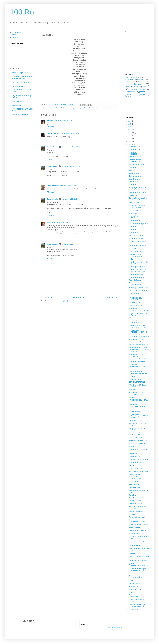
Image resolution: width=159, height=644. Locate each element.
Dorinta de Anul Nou (136, 176)
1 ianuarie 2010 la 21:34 (70, 199)
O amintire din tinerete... (137, 252)
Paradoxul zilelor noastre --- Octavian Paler (138, 284)
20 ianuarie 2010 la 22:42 (70, 244)
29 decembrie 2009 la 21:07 (63, 121)
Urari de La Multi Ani (136, 511)
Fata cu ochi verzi (53, 134)
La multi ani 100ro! (135, 149)
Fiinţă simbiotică (135, 303)
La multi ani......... (135, 179)
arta (127, 84)
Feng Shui (133, 495)
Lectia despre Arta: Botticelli (138, 525)
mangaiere (77, 108)
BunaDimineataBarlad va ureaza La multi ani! (137, 569)
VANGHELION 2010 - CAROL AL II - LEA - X (139, 351)
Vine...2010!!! (134, 213)
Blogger (88, 633)
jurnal (128, 94)
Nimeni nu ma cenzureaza (138, 246)
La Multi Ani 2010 (135, 157)
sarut (95, 108)
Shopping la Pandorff (136, 238)
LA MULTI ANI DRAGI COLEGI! (136, 153)
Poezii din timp (134, 482)
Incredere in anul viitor (137, 165)
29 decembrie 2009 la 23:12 (71, 147)
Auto (127, 77)
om (82, 108)
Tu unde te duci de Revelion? (139, 460)
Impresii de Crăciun (136, 589)
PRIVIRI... (132, 592)
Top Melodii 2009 (135, 457)
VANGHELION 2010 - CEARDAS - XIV (136, 299)
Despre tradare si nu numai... (139, 561)
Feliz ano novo (134, 203)
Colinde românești (18, 101)
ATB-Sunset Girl (135, 485)
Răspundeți (51, 127)
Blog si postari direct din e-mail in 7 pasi (138, 434)
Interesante (130, 82)
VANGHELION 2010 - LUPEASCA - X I (136, 340)
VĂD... (131, 259)
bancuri (138, 84)
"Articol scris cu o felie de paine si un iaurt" (138, 478)
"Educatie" (133, 376)
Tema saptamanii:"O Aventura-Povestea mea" (138, 373)
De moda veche (134, 583)
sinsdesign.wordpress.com (138, 440)
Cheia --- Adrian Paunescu (138, 291)
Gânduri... (132, 465)
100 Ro (22, 12)
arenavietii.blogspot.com (137, 274)
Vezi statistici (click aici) (115, 627)
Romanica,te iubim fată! (137, 517)
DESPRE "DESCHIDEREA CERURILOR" (138, 161)
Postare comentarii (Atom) (59, 301)
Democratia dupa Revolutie (138, 347)
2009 (130, 144)
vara (131, 170)
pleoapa (86, 108)
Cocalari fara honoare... (137, 546)
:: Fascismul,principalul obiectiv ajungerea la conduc (22, 77)
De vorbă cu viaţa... (136, 501)
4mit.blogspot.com (135, 586)
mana (72, 108)
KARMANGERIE (135, 528)
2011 (130, 139)
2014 (130, 130)
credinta (146, 87)
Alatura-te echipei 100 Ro (20, 73)
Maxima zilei (133, 195)
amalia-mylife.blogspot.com (138, 267)
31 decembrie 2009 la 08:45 (68, 186)
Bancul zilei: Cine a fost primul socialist (137, 206)
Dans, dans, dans (135, 421)
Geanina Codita (60, 108)
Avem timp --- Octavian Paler (139, 288)
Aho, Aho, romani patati (137, 361)
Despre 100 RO (17, 32)
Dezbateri (15, 37)
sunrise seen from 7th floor (21, 115)
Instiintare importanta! (136, 533)
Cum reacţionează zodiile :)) (138, 344)
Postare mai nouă (47, 297)
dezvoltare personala (138, 89)
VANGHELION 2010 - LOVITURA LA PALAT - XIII (139, 309)
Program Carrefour (135, 411)
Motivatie (132, 390)
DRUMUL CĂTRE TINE (137, 382)
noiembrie (133, 610)
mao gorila (133, 167)
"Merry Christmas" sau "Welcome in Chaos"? (137, 521)
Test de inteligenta (135, 379)
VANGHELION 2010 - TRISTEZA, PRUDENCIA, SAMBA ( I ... (139, 416)
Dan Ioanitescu (52, 186)
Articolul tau (133, 364)
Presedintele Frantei (18, 86)
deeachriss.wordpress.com (138, 530)
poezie (142, 95)
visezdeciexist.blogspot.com (138, 471)
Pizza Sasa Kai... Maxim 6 (20, 82)
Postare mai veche (111, 297)
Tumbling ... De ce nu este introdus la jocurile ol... (138, 270)
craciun (136, 87)
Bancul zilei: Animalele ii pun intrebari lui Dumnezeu (139, 199)
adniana (50, 121)
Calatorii (147, 77)
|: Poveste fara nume (136, 306)
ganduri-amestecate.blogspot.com (139, 565)
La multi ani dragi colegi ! (137, 192)
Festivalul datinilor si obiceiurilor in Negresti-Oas (139, 336)
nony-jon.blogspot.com (137, 277)
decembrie (133, 147)
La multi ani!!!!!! (134, 232)
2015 (130, 127)
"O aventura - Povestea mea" (139, 318)
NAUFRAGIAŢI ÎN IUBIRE (138, 553)
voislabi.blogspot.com (136, 438)
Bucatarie (136, 77)
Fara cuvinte (133, 249)
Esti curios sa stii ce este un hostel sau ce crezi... (138, 450)
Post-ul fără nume (135, 280)
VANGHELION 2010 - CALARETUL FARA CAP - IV (139, 407)
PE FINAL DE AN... (136, 210)
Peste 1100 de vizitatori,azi (138, 443)
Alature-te (15, 35)
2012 (130, 136)
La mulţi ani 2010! (135, 182)
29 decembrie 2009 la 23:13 (71, 167)
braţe (48, 108)
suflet (99, 108)
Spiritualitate (143, 82)
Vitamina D (133, 446)
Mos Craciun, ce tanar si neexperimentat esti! (137, 605)
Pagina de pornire (79, 297)
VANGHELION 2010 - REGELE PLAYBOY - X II (139, 331)
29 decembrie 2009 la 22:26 (70, 134)
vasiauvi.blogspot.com (137, 573)
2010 (130, 141)
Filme (131, 79)
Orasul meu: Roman (136, 504)
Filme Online (142, 80)
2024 (130, 121)
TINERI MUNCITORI (136, 468)
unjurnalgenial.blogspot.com (138, 224)
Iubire (68, 108)
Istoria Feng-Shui (135, 474)
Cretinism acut (134, 173)
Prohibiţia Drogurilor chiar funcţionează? (138, 322)
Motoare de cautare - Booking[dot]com (136, 255)
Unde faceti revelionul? (137, 235)
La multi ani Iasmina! (136, 463)
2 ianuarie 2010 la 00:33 (60, 223)
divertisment (130, 92)
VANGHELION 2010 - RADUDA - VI (136, 393)
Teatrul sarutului (134, 487)
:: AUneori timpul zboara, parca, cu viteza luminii (138, 326)
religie (127, 97)
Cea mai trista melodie (137, 397)
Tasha (49, 223)
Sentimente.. (133, 454)
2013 (130, 133)
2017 (130, 124)
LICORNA (132, 514)
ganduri (53, 108)
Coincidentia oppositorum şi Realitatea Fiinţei (138, 577)
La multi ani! (133, 185)
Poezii (91, 108)
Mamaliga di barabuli (136, 498)
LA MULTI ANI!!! (134, 221)
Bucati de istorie (17, 105)
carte (127, 87)
